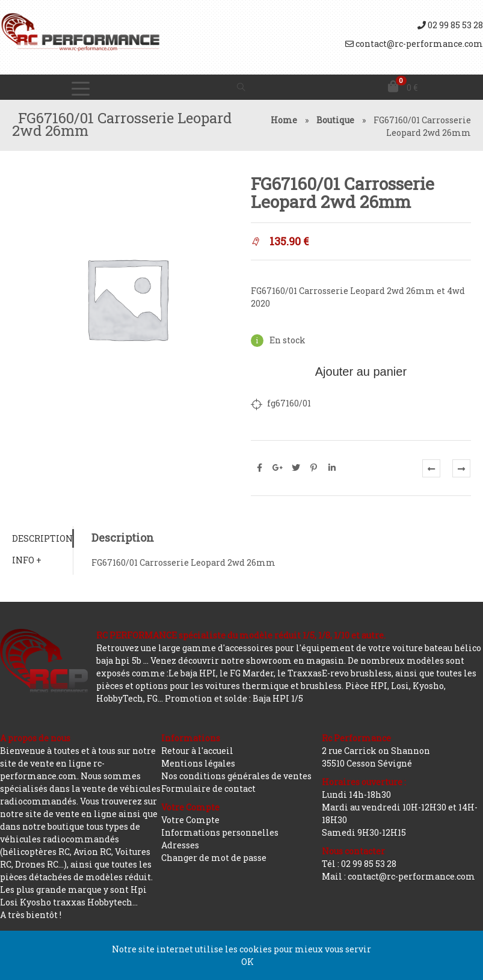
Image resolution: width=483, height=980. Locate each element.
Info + (27, 560)
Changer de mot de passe (214, 858)
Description (42, 538)
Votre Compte (190, 820)
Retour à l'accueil (197, 751)
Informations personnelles (220, 832)
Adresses (180, 845)
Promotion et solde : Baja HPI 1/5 (234, 698)
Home (284, 120)
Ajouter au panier (361, 372)
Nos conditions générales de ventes (236, 776)
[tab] (42, 538)
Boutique (335, 120)
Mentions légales (198, 763)
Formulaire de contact (208, 789)
